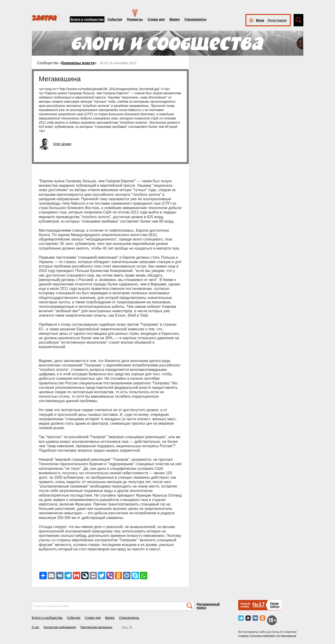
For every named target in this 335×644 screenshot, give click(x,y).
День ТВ (127, 627)
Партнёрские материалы (96, 627)
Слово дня (156, 19)
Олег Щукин (62, 144)
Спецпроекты (195, 19)
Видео (175, 19)
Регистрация (277, 20)
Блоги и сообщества (87, 19)
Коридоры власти (78, 63)
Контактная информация (60, 627)
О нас (36, 627)
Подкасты (135, 19)
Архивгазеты (275, 605)
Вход (260, 20)
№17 (259, 604)
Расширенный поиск (208, 606)
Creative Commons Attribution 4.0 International (267, 636)
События (115, 19)
